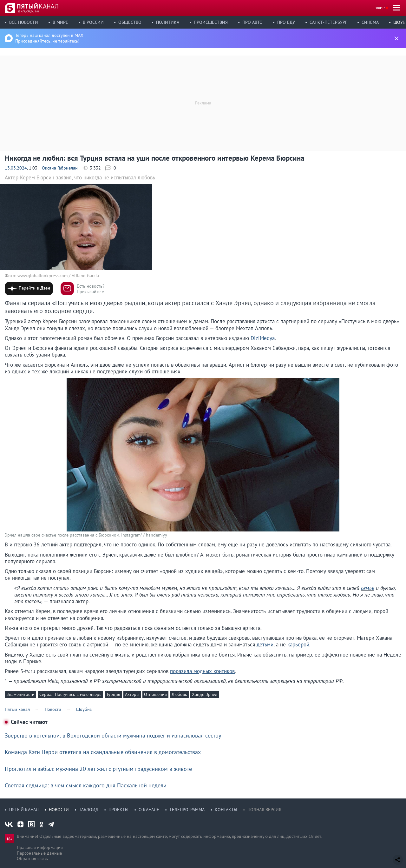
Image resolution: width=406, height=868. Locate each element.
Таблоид (89, 810)
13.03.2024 (16, 168)
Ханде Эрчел (205, 694)
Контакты (226, 810)
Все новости (24, 22)
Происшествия (211, 22)
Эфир (380, 8)
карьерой (298, 644)
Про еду (286, 22)
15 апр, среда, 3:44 (28, 11)
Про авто (252, 22)
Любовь (179, 694)
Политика (168, 22)
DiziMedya (263, 338)
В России (93, 22)
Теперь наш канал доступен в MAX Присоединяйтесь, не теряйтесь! (49, 38)
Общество (130, 22)
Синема (370, 22)
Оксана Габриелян (60, 168)
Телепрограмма (187, 810)
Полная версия (264, 810)
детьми (265, 644)
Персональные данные (39, 853)
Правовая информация (40, 847)
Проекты (118, 810)
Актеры (132, 694)
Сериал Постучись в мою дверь (70, 694)
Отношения (155, 694)
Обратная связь (32, 858)
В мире (60, 22)
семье (368, 588)
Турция (113, 694)
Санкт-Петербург (328, 22)
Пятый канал (24, 810)
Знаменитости (20, 694)
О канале (149, 810)
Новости (59, 810)
